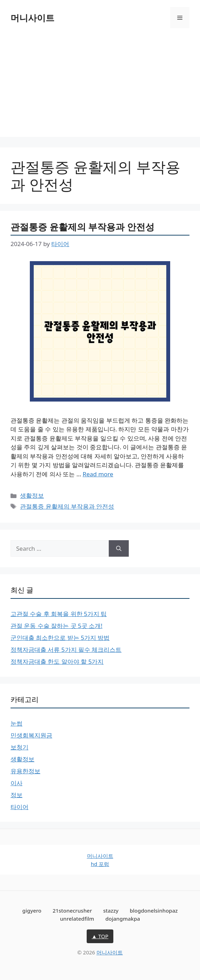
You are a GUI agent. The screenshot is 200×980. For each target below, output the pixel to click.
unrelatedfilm (77, 919)
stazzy (111, 911)
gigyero (32, 911)
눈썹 (16, 723)
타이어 (19, 807)
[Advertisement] (100, 88)
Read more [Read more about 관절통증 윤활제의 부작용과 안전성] (98, 474)
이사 (16, 783)
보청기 (19, 747)
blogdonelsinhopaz (154, 911)
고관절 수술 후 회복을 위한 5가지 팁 (59, 614)
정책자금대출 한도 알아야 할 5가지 (57, 661)
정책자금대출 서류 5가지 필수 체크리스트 (66, 650)
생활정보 (32, 495)
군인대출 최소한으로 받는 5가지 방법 (60, 638)
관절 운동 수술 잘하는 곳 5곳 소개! (56, 626)
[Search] (119, 549)
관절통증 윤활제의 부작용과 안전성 (82, 227)
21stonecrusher (72, 911)
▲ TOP (100, 936)
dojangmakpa (123, 919)
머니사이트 (32, 18)
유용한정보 (25, 771)
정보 (16, 795)
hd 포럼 (100, 864)
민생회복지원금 (31, 735)
